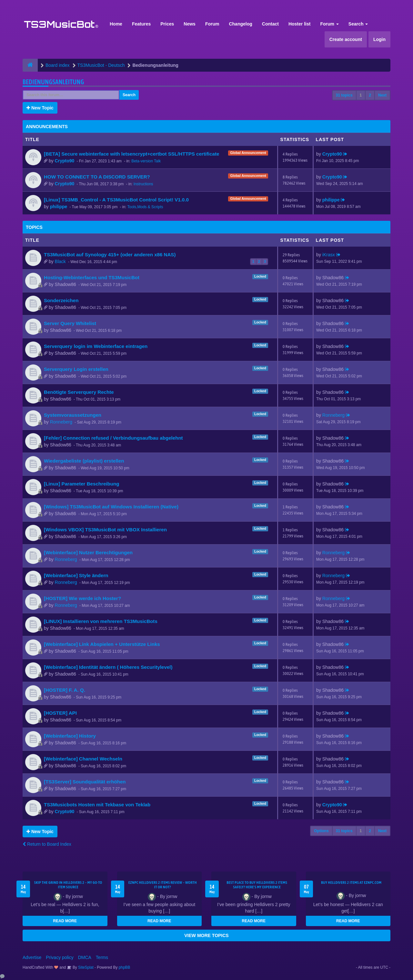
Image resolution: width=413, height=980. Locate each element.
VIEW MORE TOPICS (206, 935)
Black (60, 261)
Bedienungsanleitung (53, 82)
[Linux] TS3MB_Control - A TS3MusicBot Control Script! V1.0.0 (116, 200)
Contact (270, 24)
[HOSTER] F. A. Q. (65, 690)
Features (141, 24)
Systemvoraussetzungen (73, 415)
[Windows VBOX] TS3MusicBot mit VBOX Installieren (105, 530)
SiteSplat (85, 967)
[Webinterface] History (70, 736)
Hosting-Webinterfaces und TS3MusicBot (92, 277)
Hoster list (299, 24)
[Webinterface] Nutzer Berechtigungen (88, 552)
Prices (167, 24)
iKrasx (329, 255)
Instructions (143, 184)
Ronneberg (61, 422)
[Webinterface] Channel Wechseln (83, 759)
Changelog (240, 24)
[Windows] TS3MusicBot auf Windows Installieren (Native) (111, 507)
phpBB (125, 967)
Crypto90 (65, 161)
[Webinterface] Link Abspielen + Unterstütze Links (102, 644)
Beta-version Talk (146, 161)
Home (116, 24)
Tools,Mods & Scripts (145, 207)
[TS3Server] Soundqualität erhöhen (85, 782)
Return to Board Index (47, 844)
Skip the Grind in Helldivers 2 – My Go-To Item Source (68, 885)
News (190, 24)
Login (379, 39)
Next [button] (382, 95)
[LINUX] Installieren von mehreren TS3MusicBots (101, 621)
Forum (212, 24)
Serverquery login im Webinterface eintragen (96, 346)
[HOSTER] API (60, 713)
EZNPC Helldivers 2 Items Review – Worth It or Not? (163, 885)
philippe (59, 207)
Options (321, 831)
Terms (102, 957)
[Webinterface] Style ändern (76, 575)
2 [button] (370, 95)
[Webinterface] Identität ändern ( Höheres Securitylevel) (108, 667)
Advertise (32, 957)
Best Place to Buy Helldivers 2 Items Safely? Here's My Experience (257, 885)
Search (358, 24)
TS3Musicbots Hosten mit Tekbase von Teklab (97, 805)
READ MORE (65, 921)
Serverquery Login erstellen (76, 369)
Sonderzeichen (61, 300)
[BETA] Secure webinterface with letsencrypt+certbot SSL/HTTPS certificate (131, 154)
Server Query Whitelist (70, 323)
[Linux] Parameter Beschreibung (81, 484)
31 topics (344, 95)
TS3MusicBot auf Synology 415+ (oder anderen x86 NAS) (110, 255)
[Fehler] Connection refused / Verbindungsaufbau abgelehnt (113, 438)
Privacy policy (60, 957)
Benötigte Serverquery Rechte (79, 392)
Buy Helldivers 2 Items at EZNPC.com (351, 883)
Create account (346, 39)
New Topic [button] (40, 108)
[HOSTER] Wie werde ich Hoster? (82, 598)
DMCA (85, 957)
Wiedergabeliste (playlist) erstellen (84, 461)
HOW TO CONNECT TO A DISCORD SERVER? (97, 177)
